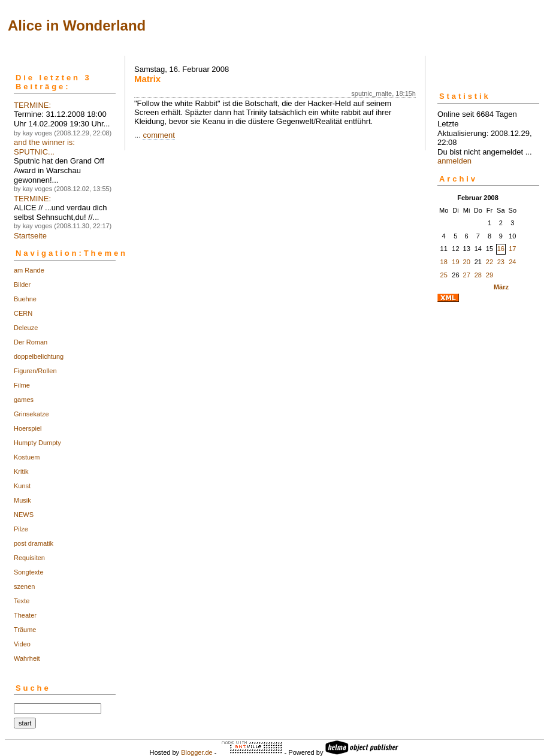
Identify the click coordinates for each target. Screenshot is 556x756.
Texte (22, 601)
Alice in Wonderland (77, 25)
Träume (25, 630)
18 (444, 262)
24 (512, 262)
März (501, 287)
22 (489, 262)
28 (478, 275)
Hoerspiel (28, 428)
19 (455, 262)
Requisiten (29, 558)
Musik (22, 500)
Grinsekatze (31, 414)
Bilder (22, 285)
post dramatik (34, 543)
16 (501, 249)
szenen (24, 586)
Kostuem (27, 457)
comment (158, 135)
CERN (23, 313)
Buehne (25, 299)
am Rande (29, 270)
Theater (25, 615)
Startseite (30, 236)
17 (512, 249)
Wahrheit (27, 658)
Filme (22, 385)
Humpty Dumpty (37, 443)
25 (444, 275)
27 (467, 275)
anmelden (454, 161)
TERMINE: (32, 105)
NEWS (24, 515)
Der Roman (31, 342)
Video (22, 644)
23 (501, 262)
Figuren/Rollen (35, 371)
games (24, 400)
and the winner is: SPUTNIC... (44, 147)
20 (467, 262)
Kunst (22, 486)
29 (489, 275)
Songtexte (29, 572)
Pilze (21, 529)
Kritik (21, 471)
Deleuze (26, 328)
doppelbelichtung (39, 356)
